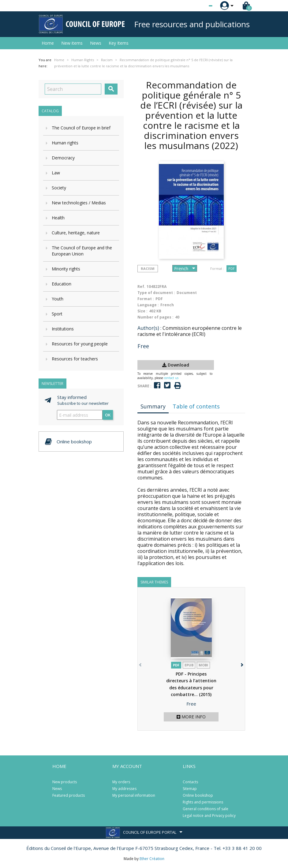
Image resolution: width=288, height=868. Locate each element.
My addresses (124, 789)
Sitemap (190, 789)
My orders (121, 782)
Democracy (63, 158)
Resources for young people (80, 344)
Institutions (63, 329)
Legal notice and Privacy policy (209, 816)
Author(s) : (149, 328)
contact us (171, 378)
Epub (189, 665)
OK (108, 415)
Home (48, 43)
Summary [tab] (153, 406)
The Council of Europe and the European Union (82, 251)
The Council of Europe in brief (81, 128)
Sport (57, 314)
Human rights (65, 143)
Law (56, 173)
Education (62, 284)
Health (58, 218)
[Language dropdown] (199, 6)
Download (176, 365)
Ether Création (152, 859)
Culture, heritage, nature (76, 233)
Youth (58, 299)
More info (191, 717)
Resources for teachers (75, 359)
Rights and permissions (203, 802)
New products (65, 782)
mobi (203, 665)
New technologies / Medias (79, 203)
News (96, 43)
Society (59, 188)
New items (72, 43)
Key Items (119, 43)
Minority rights (66, 269)
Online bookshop (198, 795)
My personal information (134, 795)
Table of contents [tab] (196, 406)
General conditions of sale (206, 809)
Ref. (141, 287)
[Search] (73, 89)
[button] (242, 664)
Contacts (190, 782)
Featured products (69, 795)
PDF (232, 268)
